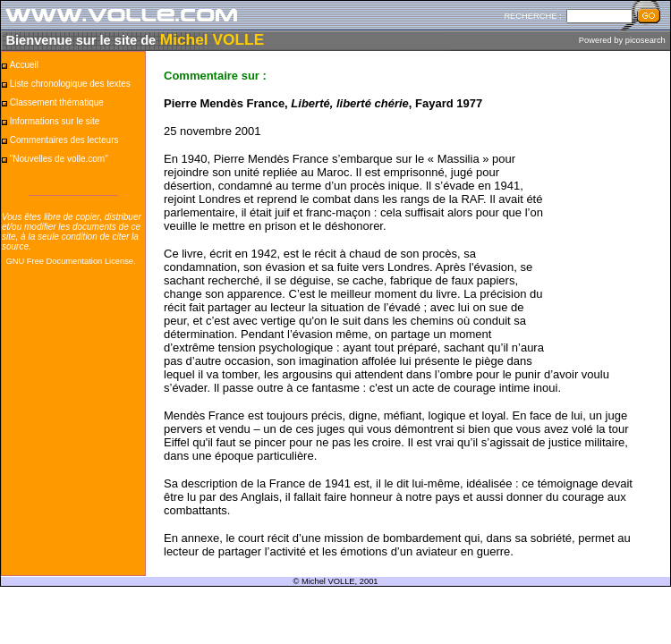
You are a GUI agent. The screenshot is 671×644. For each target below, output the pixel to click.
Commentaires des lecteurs (64, 140)
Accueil (24, 65)
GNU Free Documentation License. (70, 261)
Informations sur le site (55, 121)
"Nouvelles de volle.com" (59, 159)
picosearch (646, 40)
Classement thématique (57, 102)
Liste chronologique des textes (70, 84)
